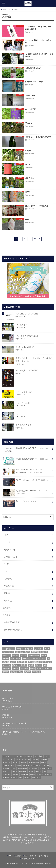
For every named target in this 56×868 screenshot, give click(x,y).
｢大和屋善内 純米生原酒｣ (27, 336)
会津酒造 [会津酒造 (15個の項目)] (24, 655)
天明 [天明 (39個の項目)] (44, 659)
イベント (7, 542)
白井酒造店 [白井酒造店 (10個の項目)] (23, 665)
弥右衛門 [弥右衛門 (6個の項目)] (43, 662)
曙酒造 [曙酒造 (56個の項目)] (15, 665)
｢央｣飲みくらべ (22, 325)
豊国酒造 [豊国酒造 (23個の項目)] (48, 669)
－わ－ (19, 414)
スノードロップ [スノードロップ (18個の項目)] (8, 652)
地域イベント (10, 550)
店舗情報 (18, 856)
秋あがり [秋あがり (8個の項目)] (38, 665)
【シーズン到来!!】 (24, 403)
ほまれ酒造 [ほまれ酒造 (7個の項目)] (38, 649)
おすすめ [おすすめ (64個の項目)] (20, 649)
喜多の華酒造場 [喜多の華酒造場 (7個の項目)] (34, 655)
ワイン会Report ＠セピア (26, 481)
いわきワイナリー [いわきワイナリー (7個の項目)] (9, 649)
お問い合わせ (44, 856)
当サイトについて (30, 856)
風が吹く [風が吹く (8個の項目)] (27, 672)
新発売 (7, 593)
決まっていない (21, 502)
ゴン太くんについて (28, 859)
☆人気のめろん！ (23, 425)
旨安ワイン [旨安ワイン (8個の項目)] (6, 665)
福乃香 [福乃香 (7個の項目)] (31, 665)
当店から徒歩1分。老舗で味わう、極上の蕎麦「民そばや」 (34, 360)
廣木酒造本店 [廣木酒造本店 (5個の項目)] (33, 662)
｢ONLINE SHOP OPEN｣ (27, 314)
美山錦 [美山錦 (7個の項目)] (33, 669)
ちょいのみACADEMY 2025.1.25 (25, 493)
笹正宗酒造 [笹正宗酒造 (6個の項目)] (6, 669)
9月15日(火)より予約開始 (27, 370)
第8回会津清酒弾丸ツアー (26, 460)
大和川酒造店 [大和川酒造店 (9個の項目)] (36, 659)
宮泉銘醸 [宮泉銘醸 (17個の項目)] (6, 662)
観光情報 (7, 615)
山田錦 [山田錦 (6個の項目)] (13, 662)
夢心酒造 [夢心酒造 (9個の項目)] (26, 659)
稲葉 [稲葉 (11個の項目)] (45, 665)
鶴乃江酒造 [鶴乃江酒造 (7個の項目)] (36, 672)
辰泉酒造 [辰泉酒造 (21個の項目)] (14, 672)
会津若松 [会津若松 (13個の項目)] (15, 655)
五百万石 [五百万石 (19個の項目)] (35, 652)
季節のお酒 (9, 586)
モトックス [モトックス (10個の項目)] (19, 652)
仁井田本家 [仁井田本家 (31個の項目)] (44, 652)
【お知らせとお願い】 (25, 392)
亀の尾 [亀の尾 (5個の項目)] (27, 652)
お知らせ (7, 535)
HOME (10, 856)
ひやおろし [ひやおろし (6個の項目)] (29, 649)
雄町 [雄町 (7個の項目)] (21, 672)
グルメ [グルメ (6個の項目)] (47, 649)
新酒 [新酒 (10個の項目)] (50, 662)
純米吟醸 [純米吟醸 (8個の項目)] (15, 669)
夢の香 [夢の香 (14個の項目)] (18, 659)
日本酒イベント (11, 557)
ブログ (6, 564)
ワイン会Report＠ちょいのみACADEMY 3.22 (22, 472)
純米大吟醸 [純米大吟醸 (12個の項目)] (24, 669)
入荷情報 (8, 579)
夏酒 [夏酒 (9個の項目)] (12, 659)
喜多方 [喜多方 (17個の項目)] (44, 655)
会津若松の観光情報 (13, 630)
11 (35, 239)
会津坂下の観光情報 (13, 622)
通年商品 (8, 601)
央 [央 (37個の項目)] (48, 659)
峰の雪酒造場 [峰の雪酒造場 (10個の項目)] (22, 662)
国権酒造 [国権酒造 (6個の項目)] (6, 659)
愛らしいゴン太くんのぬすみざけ (27, 864)
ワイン (7, 571)
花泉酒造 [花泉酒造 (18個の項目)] (40, 669)
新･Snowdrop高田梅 (25, 347)
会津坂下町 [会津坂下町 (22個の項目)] (6, 655)
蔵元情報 (7, 608)
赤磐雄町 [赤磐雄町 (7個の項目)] (6, 672)
